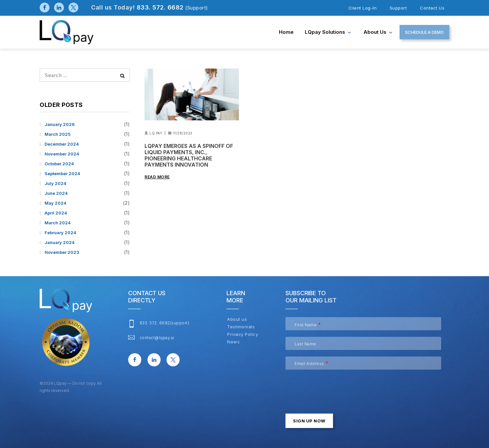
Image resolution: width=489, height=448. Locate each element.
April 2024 (56, 213)
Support (398, 8)
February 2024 (60, 233)
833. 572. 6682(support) (165, 323)
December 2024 (62, 144)
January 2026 (60, 124)
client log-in (363, 8)
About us (378, 32)
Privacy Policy (242, 334)
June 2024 (56, 193)
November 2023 (62, 252)
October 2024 (59, 164)
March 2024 (58, 223)
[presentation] (335, 389)
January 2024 (60, 242)
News (233, 342)
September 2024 (62, 173)
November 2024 (62, 154)
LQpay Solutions (328, 32)
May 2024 (56, 203)
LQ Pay (156, 133)
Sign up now (309, 421)
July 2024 (56, 183)
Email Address (309, 364)
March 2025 (58, 134)
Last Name (305, 344)
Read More (157, 177)
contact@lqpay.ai (157, 337)
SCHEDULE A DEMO (424, 32)
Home (286, 32)
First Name (306, 325)
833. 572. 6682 (172, 7)
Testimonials (241, 327)
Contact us (432, 8)
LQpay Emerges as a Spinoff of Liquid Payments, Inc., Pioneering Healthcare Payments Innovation (189, 156)
